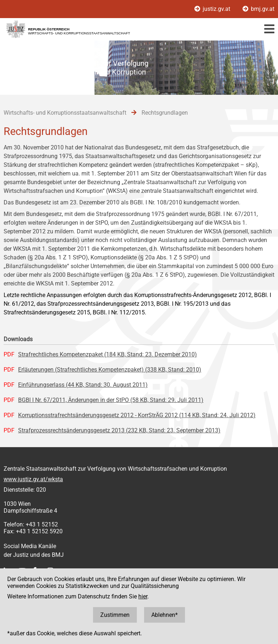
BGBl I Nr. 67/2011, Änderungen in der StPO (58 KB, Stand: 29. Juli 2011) (111, 400)
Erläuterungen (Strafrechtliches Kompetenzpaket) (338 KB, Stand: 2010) (110, 370)
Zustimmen (115, 615)
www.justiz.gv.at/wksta (33, 479)
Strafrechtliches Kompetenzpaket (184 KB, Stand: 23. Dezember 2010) (108, 354)
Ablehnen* (165, 615)
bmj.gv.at (258, 9)
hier (143, 596)
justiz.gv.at (213, 9)
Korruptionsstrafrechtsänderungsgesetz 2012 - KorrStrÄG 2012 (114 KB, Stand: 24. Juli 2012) (137, 415)
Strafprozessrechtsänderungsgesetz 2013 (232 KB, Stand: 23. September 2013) (119, 430)
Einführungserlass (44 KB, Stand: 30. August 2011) (83, 385)
